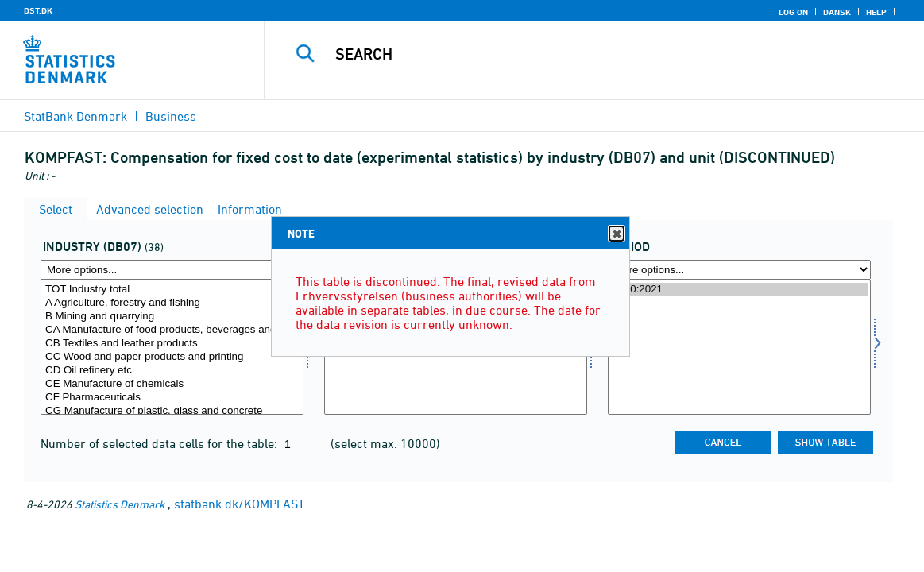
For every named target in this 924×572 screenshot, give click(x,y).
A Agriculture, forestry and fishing (172, 303)
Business (171, 116)
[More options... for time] (739, 270)
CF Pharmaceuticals (172, 398)
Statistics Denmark (120, 504)
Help (876, 12)
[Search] (590, 54)
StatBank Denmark (75, 116)
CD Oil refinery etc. (172, 371)
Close (616, 234)
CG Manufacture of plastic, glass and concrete (172, 411)
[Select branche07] (172, 347)
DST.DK (38, 10)
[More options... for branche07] (172, 270)
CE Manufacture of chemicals (172, 384)
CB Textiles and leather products (172, 344)
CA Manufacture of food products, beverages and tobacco (172, 330)
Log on (793, 12)
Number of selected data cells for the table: (160, 443)
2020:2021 (739, 290)
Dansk (837, 12)
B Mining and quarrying (172, 317)
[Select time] (739, 347)
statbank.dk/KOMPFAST (240, 504)
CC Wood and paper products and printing (172, 357)
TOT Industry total (172, 290)
